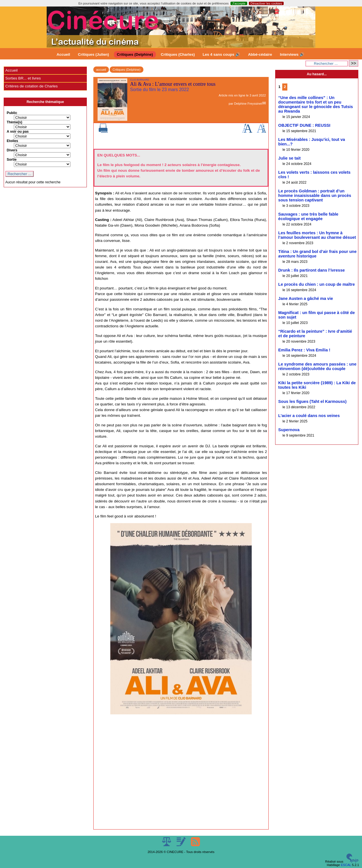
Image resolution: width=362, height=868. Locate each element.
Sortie (12, 160)
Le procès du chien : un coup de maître (317, 284)
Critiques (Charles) (178, 54)
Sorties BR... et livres (23, 78)
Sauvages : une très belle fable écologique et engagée (308, 216)
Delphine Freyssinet (248, 104)
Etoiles (12, 141)
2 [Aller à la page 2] (285, 87)
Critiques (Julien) (94, 54)
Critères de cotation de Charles (32, 86)
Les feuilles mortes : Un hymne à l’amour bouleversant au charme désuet (317, 235)
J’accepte (239, 3)
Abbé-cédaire (260, 54)
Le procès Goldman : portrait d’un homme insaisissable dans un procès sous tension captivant (315, 195)
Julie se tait (289, 158)
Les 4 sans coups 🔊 (221, 54)
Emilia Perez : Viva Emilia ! (304, 350)
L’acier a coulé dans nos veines (309, 416)
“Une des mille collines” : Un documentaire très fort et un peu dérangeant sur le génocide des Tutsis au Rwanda (316, 104)
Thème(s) (15, 122)
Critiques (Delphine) (135, 54)
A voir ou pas (18, 132)
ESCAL (346, 865)
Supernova (289, 430)
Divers (12, 150)
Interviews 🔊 (292, 54)
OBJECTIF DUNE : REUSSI (304, 125)
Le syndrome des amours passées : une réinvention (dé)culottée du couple (317, 366)
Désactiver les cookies (266, 3)
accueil (101, 70)
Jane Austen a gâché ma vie (306, 298)
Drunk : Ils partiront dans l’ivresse (312, 270)
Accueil (63, 54)
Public (12, 113)
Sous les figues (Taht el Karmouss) (312, 401)
